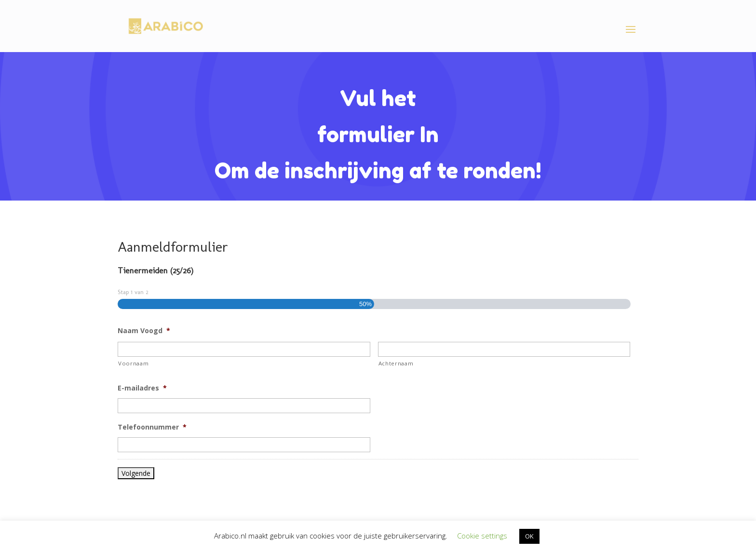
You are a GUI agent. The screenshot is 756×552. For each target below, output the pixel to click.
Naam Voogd (144, 331)
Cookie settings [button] (482, 536)
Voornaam (133, 363)
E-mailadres (142, 388)
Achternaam (396, 363)
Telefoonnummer (152, 427)
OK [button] (529, 536)
